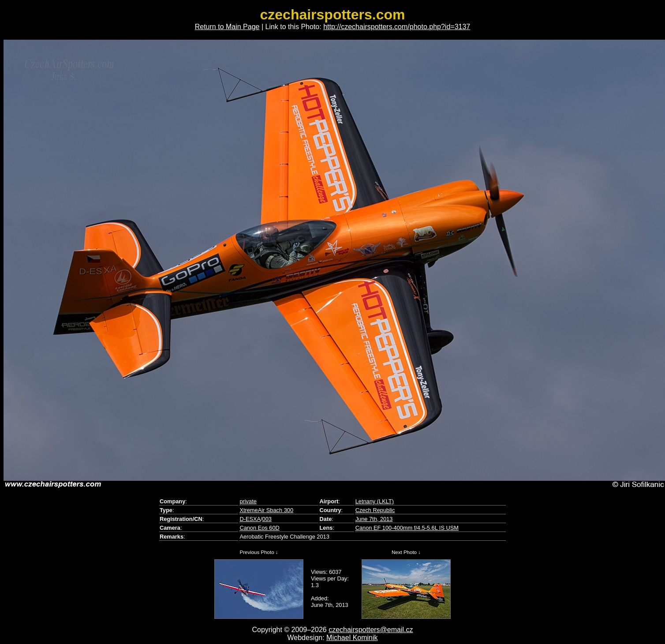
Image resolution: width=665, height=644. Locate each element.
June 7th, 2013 (374, 519)
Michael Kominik (352, 638)
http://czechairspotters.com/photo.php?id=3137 (397, 27)
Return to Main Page (227, 27)
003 (267, 519)
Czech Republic (375, 510)
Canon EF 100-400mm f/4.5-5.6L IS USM (407, 528)
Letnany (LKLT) (375, 501)
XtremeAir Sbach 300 (266, 510)
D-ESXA (250, 519)
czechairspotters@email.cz (371, 630)
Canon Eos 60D (259, 528)
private (248, 501)
